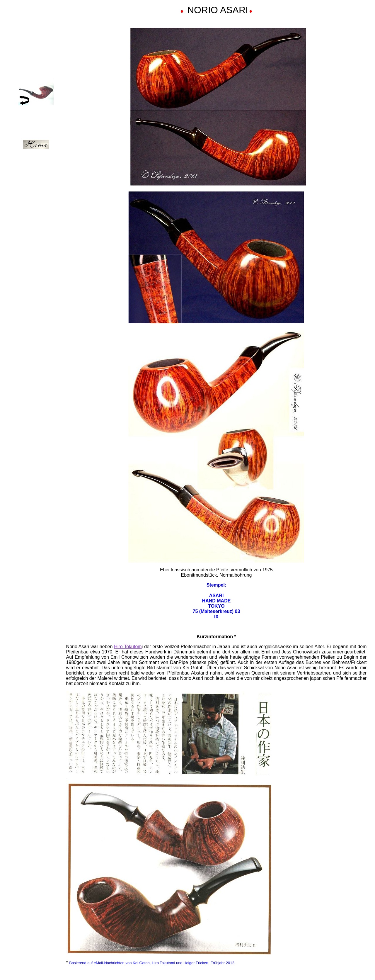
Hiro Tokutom (128, 647)
